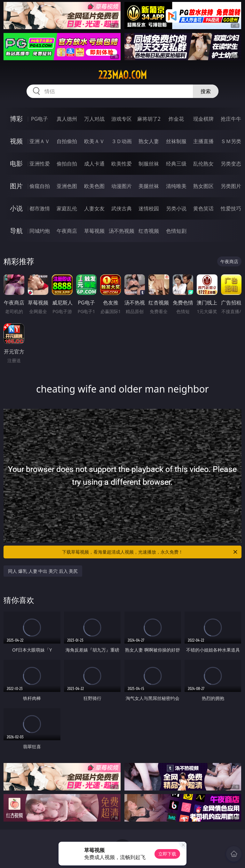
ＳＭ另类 (231, 141)
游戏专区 (122, 119)
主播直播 (203, 141)
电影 (16, 163)
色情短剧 (176, 231)
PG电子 (40, 119)
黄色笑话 (203, 208)
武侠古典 (122, 208)
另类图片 (231, 186)
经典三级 (176, 164)
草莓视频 (94, 231)
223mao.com (122, 75)
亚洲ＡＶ (40, 141)
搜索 (206, 91)
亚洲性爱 (40, 164)
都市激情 (40, 208)
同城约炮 (40, 231)
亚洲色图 (67, 186)
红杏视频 (149, 231)
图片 (16, 186)
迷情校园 (149, 208)
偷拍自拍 (67, 164)
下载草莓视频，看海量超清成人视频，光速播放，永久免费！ (150, 552)
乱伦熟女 (203, 164)
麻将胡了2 (149, 119)
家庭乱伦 (67, 208)
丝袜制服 (176, 141)
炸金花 (176, 119)
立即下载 (167, 854)
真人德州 (67, 119)
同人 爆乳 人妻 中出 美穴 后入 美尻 (43, 571)
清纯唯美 (176, 186)
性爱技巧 (231, 208)
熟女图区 (203, 186)
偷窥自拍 (40, 186)
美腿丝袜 (149, 186)
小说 (16, 208)
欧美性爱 (122, 164)
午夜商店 (67, 231)
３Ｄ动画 (122, 141)
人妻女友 (94, 208)
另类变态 (231, 164)
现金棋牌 (203, 119)
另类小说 (176, 208)
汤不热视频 (122, 231)
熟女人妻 (149, 141)
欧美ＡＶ (94, 141)
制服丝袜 (149, 164)
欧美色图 (94, 186)
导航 (16, 231)
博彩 (16, 119)
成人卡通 (94, 164)
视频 (16, 141)
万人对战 (94, 119)
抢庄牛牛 (231, 119)
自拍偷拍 (67, 141)
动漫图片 (122, 186)
